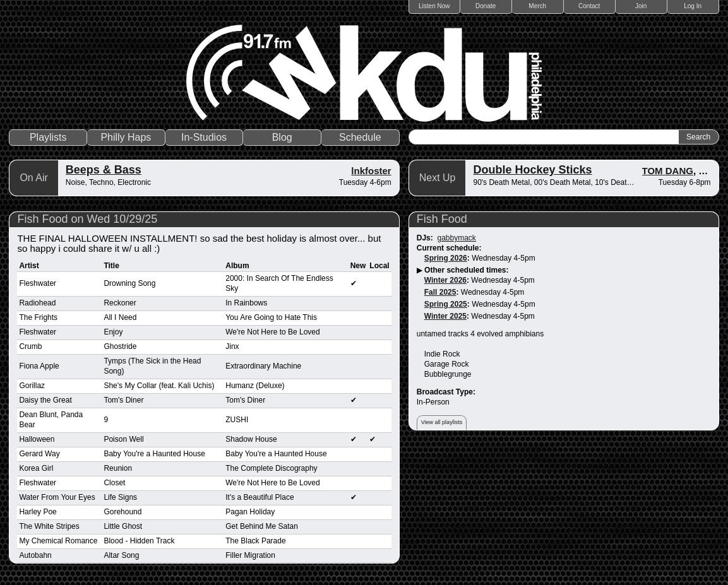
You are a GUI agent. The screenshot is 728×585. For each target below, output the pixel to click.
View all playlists (442, 422)
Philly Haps (126, 137)
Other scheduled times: (466, 270)
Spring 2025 (446, 304)
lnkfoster (371, 171)
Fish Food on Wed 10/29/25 (87, 219)
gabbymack (456, 238)
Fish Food (442, 219)
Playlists (48, 137)
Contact (589, 6)
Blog (282, 137)
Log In (693, 6)
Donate (486, 6)
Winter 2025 (445, 316)
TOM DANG (668, 171)
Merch (537, 6)
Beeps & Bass (104, 170)
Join (641, 6)
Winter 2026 (445, 280)
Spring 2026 (446, 258)
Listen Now (434, 6)
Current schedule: (449, 248)
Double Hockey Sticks (532, 170)
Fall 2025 (440, 292)
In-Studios (204, 137)
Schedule (360, 137)
